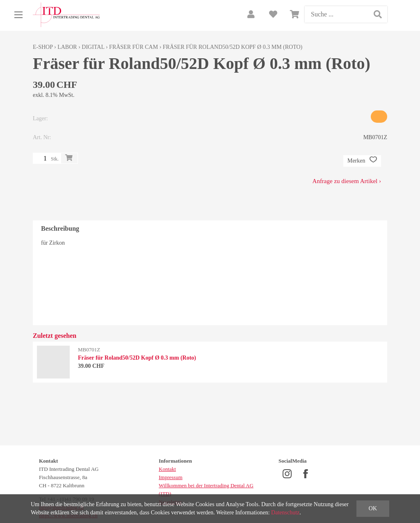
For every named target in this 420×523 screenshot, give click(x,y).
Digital (93, 47)
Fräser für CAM (134, 47)
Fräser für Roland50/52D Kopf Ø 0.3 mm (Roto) (233, 47)
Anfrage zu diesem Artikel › (347, 181)
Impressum (171, 477)
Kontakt (167, 469)
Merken (362, 161)
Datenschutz (285, 513)
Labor (67, 47)
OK (373, 508)
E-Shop (43, 47)
